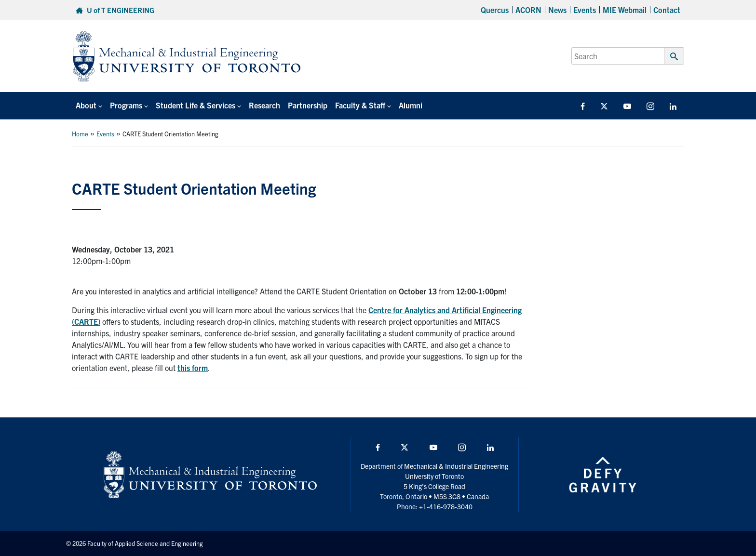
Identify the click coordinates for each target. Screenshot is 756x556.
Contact (667, 10)
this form (193, 368)
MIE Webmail (625, 10)
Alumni (411, 105)
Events (585, 10)
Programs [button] (126, 105)
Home (80, 134)
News (557, 10)
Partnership (308, 105)
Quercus (495, 10)
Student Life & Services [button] (196, 105)
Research (264, 105)
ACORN (528, 10)
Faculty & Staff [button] (360, 105)
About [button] (86, 105)
